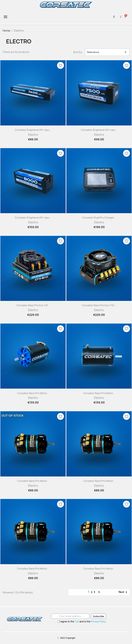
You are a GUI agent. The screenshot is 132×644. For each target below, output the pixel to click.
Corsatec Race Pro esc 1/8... (33, 305)
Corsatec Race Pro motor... (33, 393)
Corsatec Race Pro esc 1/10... (99, 305)
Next (123, 592)
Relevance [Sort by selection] (107, 52)
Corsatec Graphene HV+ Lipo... (33, 130)
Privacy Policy (98, 622)
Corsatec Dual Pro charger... (99, 218)
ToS (77, 622)
